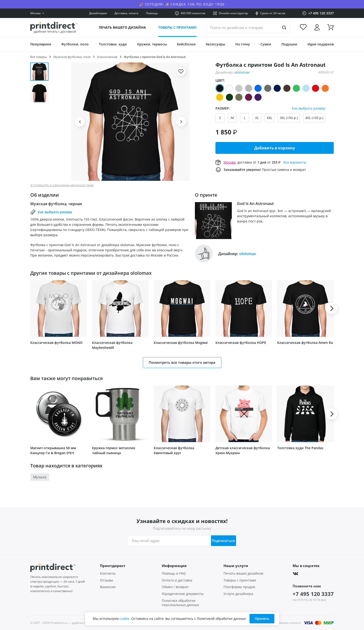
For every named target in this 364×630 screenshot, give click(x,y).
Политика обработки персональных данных (180, 603)
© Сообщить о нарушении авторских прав (62, 185)
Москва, (230, 162)
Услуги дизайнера (238, 594)
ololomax (242, 72)
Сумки (266, 44)
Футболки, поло (75, 44)
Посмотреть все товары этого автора (182, 362)
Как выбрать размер (309, 108)
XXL (270, 118)
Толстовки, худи (113, 44)
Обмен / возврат (175, 587)
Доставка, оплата (126, 13)
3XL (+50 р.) (289, 118)
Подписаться (221, 541)
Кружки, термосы (152, 44)
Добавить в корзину (275, 148)
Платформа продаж (239, 587)
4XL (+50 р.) (314, 118)
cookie (124, 619)
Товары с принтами (177, 27)
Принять (262, 619)
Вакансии (108, 587)
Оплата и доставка (177, 580)
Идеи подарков (321, 44)
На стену (243, 44)
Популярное (41, 44)
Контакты (108, 573)
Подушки (289, 44)
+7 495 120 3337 (313, 594)
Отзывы (107, 580)
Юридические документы (183, 594)
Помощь (152, 13)
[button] (80, 122)
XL (257, 118)
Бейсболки (186, 44)
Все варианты (295, 162)
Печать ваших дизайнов (243, 573)
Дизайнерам (98, 13)
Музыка (40, 477)
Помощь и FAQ (174, 573)
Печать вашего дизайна (122, 27)
